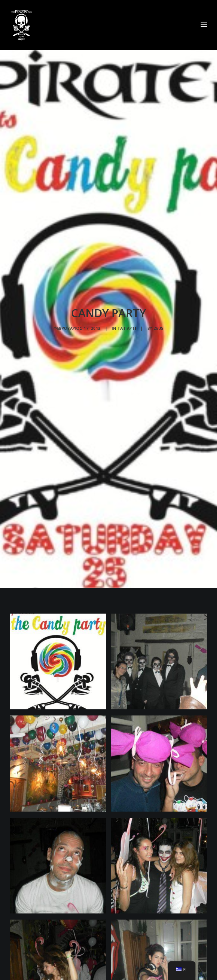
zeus (159, 319)
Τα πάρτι (127, 319)
